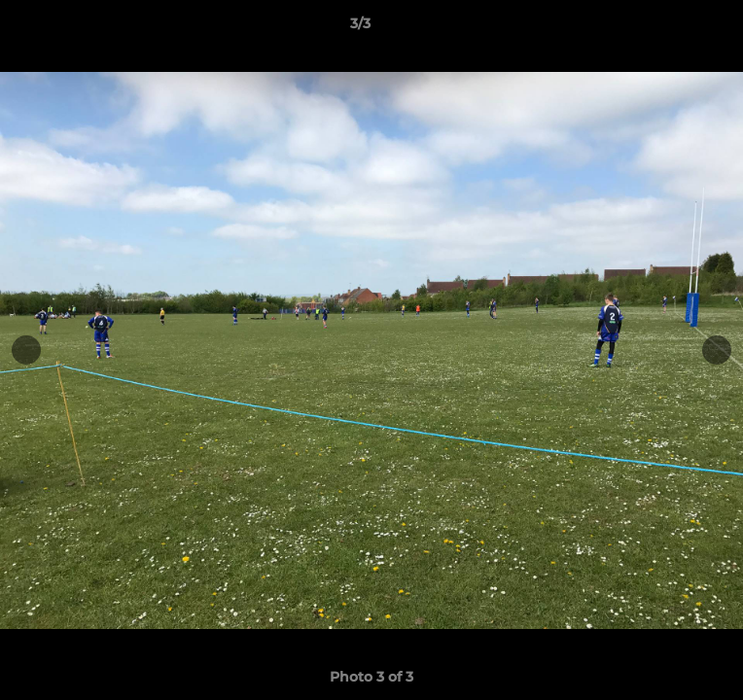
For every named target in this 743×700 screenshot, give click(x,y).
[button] (673, 28)
